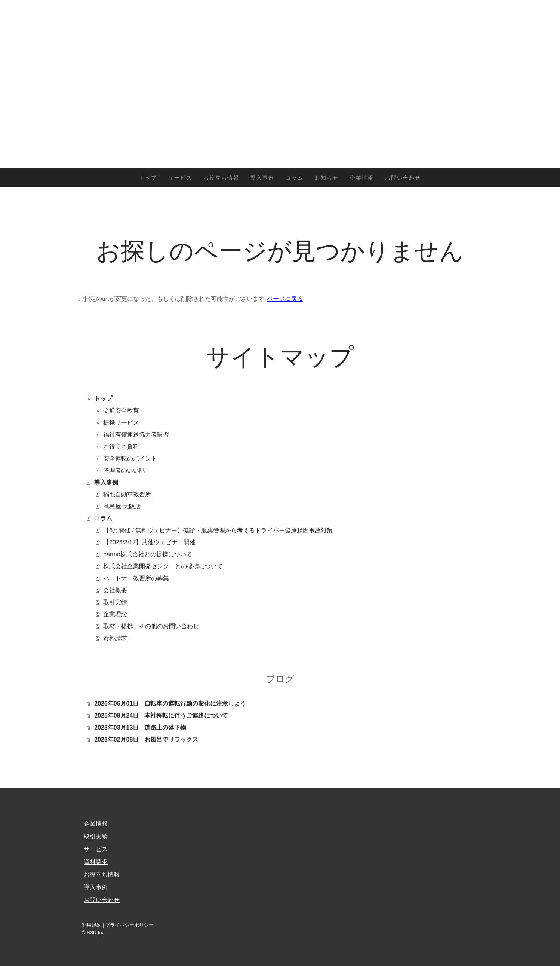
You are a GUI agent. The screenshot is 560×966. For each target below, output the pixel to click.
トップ (148, 178)
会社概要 (115, 590)
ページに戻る (285, 299)
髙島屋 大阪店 (122, 506)
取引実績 (115, 602)
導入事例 (262, 178)
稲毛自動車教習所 (127, 494)
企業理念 (115, 614)
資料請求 (115, 638)
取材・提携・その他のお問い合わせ (151, 626)
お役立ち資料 (121, 447)
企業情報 (362, 178)
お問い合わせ (403, 178)
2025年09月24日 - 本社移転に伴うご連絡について (161, 716)
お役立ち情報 (221, 178)
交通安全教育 (121, 411)
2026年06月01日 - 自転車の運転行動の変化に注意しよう (170, 704)
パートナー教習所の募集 (136, 578)
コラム (295, 178)
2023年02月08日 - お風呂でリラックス (146, 739)
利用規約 (92, 925)
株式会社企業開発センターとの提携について (163, 566)
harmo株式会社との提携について (147, 554)
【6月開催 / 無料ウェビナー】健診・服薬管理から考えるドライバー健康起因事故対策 (218, 530)
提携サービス (121, 423)
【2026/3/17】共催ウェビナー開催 (149, 542)
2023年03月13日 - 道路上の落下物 (140, 727)
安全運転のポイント (130, 458)
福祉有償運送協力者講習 (136, 435)
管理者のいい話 (124, 470)
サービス (180, 178)
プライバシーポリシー (129, 925)
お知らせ (327, 178)
